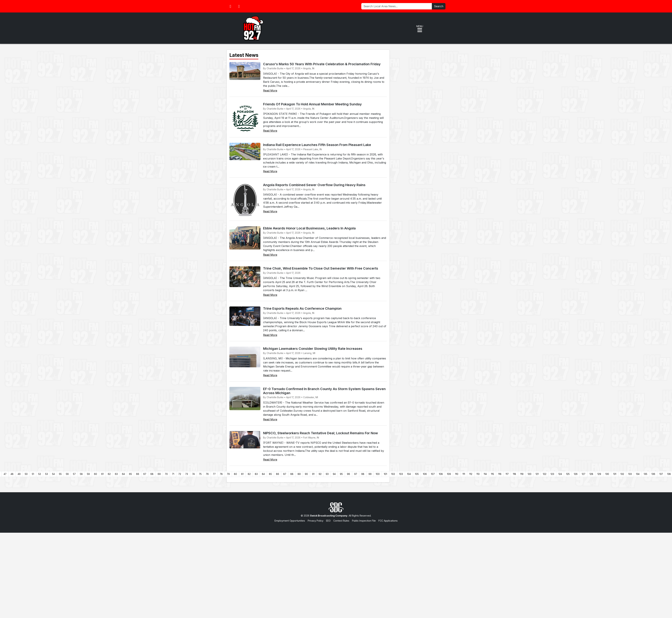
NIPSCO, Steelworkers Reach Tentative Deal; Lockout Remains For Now (321, 433)
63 (116, 474)
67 (145, 474)
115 (492, 474)
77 (214, 474)
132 (622, 474)
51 (33, 474)
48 (12, 474)
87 (285, 474)
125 (568, 474)
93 (327, 474)
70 (166, 474)
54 (53, 474)
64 (123, 474)
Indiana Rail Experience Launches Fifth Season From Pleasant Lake (317, 145)
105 (417, 474)
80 (235, 474)
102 (393, 474)
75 (200, 474)
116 (500, 474)
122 (545, 474)
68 (152, 474)
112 (471, 474)
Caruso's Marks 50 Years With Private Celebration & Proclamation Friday (322, 64)
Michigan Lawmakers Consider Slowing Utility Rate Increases (313, 349)
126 (576, 474)
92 (320, 474)
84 (263, 474)
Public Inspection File (364, 521)
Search (439, 6)
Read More (270, 91)
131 (615, 474)
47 (5, 474)
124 (560, 474)
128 (591, 474)
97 (356, 474)
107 (433, 474)
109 (449, 474)
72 (180, 474)
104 (409, 474)
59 (88, 474)
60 (95, 474)
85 (270, 474)
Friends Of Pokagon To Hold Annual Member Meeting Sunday (312, 104)
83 (256, 474)
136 (653, 474)
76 (207, 474)
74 (193, 474)
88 (292, 474)
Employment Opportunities (290, 521)
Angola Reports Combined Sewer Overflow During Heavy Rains (314, 185)
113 (478, 474)
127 (583, 474)
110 (457, 474)
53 (46, 474)
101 (385, 474)
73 (187, 474)
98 (363, 474)
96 (348, 474)
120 (530, 474)
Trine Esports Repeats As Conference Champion (302, 308)
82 (249, 474)
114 (485, 474)
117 (507, 474)
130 (607, 474)
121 (537, 474)
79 (228, 474)
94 (334, 474)
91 (313, 474)
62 (109, 474)
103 (401, 474)
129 (599, 474)
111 (464, 474)
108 (441, 474)
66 (138, 474)
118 (514, 474)
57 (74, 474)
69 (159, 474)
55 (60, 474)
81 (242, 474)
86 (278, 474)
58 (81, 474)
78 (221, 474)
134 (638, 474)
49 (19, 474)
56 (67, 474)
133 (630, 474)
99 (370, 474)
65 (130, 474)
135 (645, 474)
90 (306, 474)
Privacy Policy (316, 521)
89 (299, 474)
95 (341, 474)
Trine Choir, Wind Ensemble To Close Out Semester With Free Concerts (321, 268)
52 (40, 474)
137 (661, 474)
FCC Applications (388, 521)
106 (425, 474)
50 (26, 474)
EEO (328, 521)
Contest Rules (341, 521)
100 (378, 474)
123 (552, 474)
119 (522, 474)
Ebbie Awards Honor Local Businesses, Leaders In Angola (309, 228)
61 (102, 474)
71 (173, 474)
